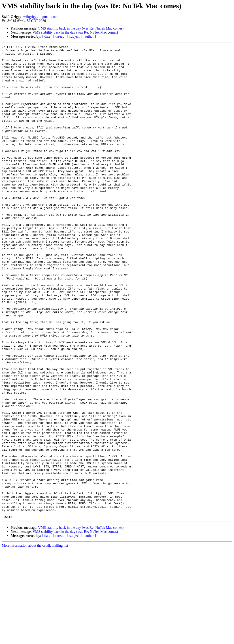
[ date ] (47, 36)
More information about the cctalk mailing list (35, 640)
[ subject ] (74, 36)
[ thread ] (60, 36)
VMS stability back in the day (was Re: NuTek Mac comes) (81, 28)
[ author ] (89, 36)
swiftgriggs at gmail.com (40, 17)
